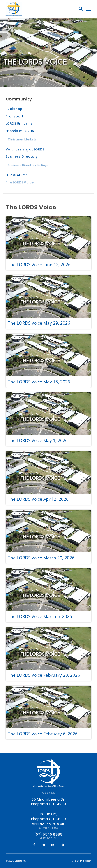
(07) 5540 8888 (48, 835)
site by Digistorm (81, 861)
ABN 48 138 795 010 (48, 824)
